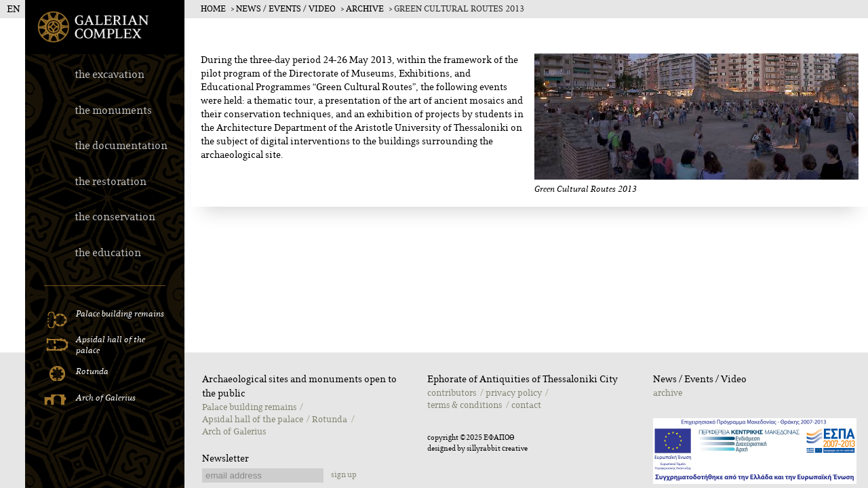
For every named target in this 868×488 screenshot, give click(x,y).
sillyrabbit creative (497, 449)
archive (365, 9)
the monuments (113, 111)
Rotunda (330, 420)
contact (526, 405)
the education (108, 253)
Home (213, 9)
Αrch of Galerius (234, 432)
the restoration (111, 182)
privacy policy (514, 393)
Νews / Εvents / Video (286, 9)
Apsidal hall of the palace (253, 420)
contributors (452, 393)
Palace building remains (249, 407)
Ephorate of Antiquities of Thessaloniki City (522, 380)
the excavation (110, 75)
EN (14, 9)
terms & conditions (465, 405)
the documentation (121, 146)
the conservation (115, 217)
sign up (344, 475)
